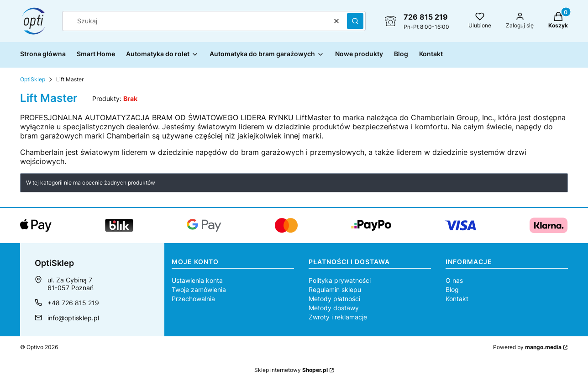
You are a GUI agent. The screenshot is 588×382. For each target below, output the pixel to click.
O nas (454, 280)
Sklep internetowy (291, 370)
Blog (452, 289)
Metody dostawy (334, 308)
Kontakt (457, 299)
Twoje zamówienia (199, 289)
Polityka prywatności (340, 280)
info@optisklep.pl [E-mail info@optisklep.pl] (73, 318)
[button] (355, 21)
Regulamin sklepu (335, 289)
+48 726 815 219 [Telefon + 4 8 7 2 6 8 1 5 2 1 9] (73, 303)
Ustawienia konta (197, 280)
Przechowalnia (193, 299)
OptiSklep (33, 79)
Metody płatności (334, 299)
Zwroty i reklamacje (338, 317)
